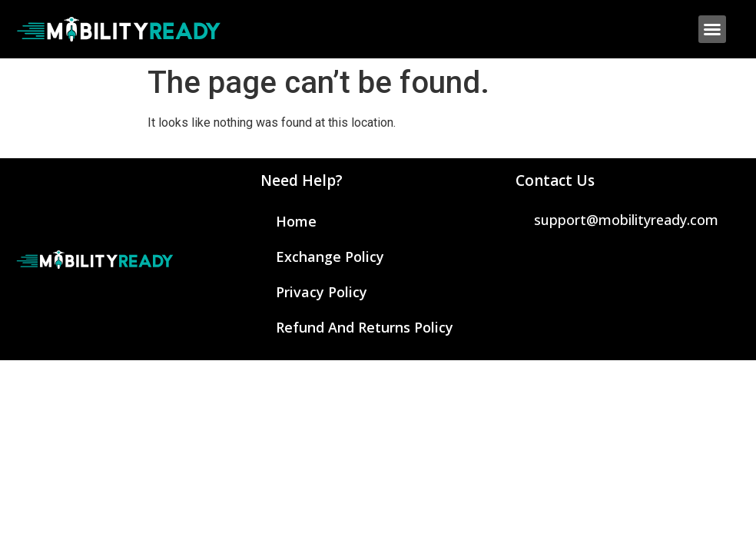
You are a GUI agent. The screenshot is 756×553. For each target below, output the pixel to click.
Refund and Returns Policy (365, 327)
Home (296, 221)
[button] (712, 29)
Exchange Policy (330, 257)
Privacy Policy (322, 292)
